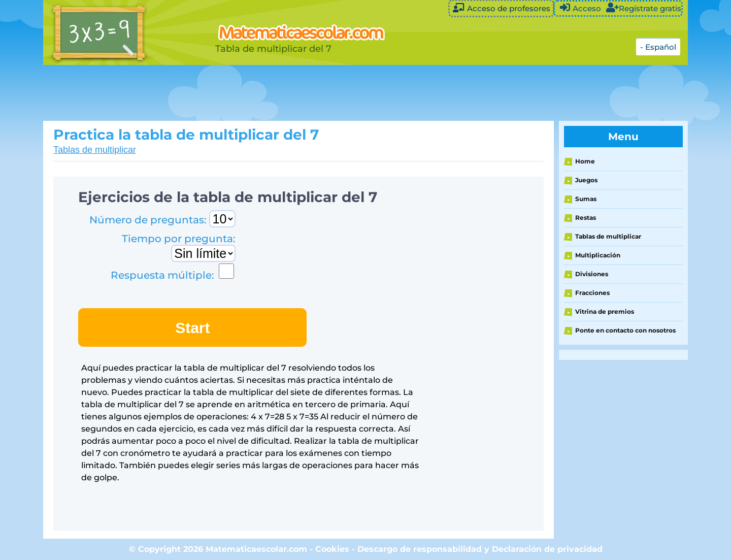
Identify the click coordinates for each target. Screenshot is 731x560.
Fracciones (592, 293)
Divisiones (592, 274)
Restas (586, 218)
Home (585, 161)
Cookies (332, 549)
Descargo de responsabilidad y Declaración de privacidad (480, 549)
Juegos (586, 180)
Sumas (586, 199)
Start (192, 328)
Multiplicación (598, 255)
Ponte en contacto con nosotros (625, 330)
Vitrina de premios (605, 311)
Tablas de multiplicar (95, 150)
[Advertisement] (297, 93)
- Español (658, 47)
